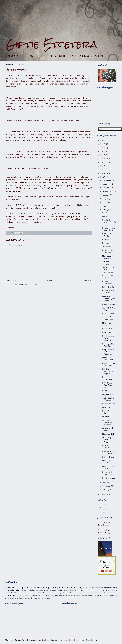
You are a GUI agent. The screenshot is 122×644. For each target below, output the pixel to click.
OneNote (113, 590)
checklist (14, 593)
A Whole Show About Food (108, 364)
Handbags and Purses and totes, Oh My (108, 338)
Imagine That (108, 394)
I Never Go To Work (108, 467)
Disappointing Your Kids (108, 251)
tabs (82, 595)
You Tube (102, 510)
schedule (107, 588)
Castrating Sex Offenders (108, 399)
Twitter (101, 507)
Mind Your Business (107, 257)
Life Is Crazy (107, 329)
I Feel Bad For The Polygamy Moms (109, 298)
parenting (53, 587)
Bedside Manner (109, 404)
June (105, 202)
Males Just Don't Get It (108, 359)
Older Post (87, 280)
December (107, 180)
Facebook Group (105, 522)
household (17, 590)
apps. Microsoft (10, 598)
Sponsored (33, 640)
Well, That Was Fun (109, 309)
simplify (77, 595)
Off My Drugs (108, 457)
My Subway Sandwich (107, 462)
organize (30, 587)
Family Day (107, 239)
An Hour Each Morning (108, 315)
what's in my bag (96, 595)
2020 (103, 140)
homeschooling (54, 593)
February (106, 486)
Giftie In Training (106, 263)
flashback (99, 588)
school (64, 593)
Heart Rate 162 (109, 478)
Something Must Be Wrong (107, 440)
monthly (105, 590)
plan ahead (34, 598)
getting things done (26, 595)
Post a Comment (16, 245)
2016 (103, 151)
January (106, 490)
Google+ (101, 512)
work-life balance (29, 590)
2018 (103, 144)
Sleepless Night (109, 434)
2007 (103, 494)
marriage (84, 593)
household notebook (63, 595)
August (106, 195)
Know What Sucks (107, 412)
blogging (53, 590)
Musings (106, 417)
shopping (14, 595)
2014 (103, 159)
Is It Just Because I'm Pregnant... (108, 371)
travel (87, 595)
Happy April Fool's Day (107, 473)
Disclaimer (80, 640)
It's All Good (107, 332)
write (70, 593)
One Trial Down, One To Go (109, 222)
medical (40, 590)
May (104, 206)
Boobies (105, 243)
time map (47, 598)
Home (50, 280)
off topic (21, 587)
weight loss (69, 590)
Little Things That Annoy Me (108, 385)
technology (64, 587)
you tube (22, 593)
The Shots (106, 247)
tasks (92, 587)
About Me (9, 640)
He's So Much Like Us (108, 292)
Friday (105, 216)
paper (7, 593)
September (107, 191)
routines (37, 595)
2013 (103, 162)
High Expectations (108, 378)
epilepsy (76, 593)
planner (10, 587)
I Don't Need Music (107, 429)
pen (72, 595)
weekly (114, 588)
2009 (103, 173)
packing (51, 595)
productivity (79, 590)
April (105, 210)
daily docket (41, 587)
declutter (44, 595)
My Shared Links (107, 324)
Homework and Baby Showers (109, 229)
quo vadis (114, 595)
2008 (103, 177)
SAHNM (106, 213)
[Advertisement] (61, 19)
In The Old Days (109, 287)
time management (79, 587)
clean (108, 593)
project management (96, 593)
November (107, 184)
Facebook (102, 505)
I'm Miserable (108, 391)
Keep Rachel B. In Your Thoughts (108, 352)
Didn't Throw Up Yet (108, 276)
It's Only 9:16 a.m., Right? (108, 452)
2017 (103, 148)
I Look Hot (107, 407)
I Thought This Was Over (108, 345)
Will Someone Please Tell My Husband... (109, 422)
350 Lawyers (107, 319)
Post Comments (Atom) (28, 285)
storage (41, 598)
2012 (103, 166)
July (104, 199)
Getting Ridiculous (107, 282)
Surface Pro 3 (41, 593)
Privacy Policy (21, 640)
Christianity (26, 598)
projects (8, 590)
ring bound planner (93, 590)
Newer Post (12, 280)
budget (60, 590)
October (106, 188)
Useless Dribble (109, 304)
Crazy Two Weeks (107, 235)
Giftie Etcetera (52, 44)
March (105, 482)
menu (47, 590)
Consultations (92, 640)
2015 (103, 155)
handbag (19, 598)
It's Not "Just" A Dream (109, 446)
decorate (106, 595)
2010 (103, 170)
